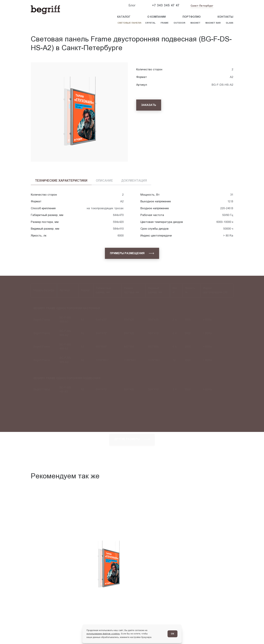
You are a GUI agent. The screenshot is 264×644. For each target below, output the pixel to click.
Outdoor (179, 23)
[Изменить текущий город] (202, 6)
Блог (132, 5)
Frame (165, 23)
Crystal (150, 23)
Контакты (225, 17)
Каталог (124, 17)
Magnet (195, 23)
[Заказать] (149, 105)
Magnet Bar (213, 23)
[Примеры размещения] (132, 253)
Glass (229, 23)
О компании (156, 17)
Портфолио (192, 17)
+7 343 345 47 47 (166, 5)
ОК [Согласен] (172, 634)
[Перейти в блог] (254, 634)
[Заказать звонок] (225, 6)
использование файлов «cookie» (103, 634)
